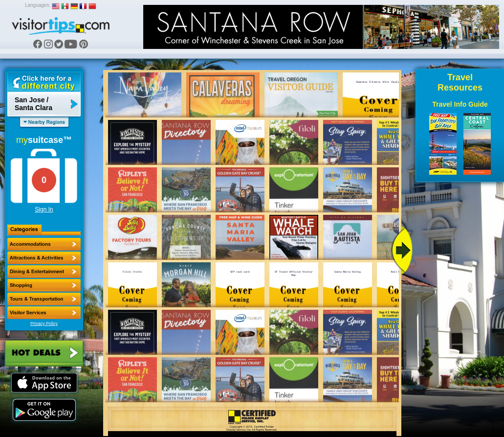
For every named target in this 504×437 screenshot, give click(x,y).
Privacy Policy (44, 323)
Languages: (38, 5)
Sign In (44, 209)
